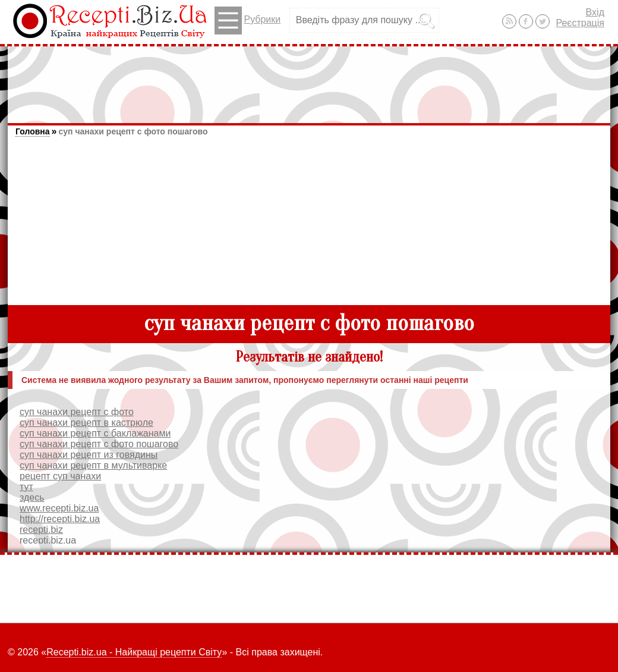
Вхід (595, 12)
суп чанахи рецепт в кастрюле (86, 423)
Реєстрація (580, 23)
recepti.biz (41, 530)
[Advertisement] (309, 79)
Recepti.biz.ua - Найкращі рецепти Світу (134, 652)
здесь (32, 497)
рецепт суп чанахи (60, 476)
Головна (33, 131)
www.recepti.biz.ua (59, 508)
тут (26, 487)
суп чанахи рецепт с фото (77, 412)
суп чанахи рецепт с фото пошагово (133, 131)
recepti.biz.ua (48, 540)
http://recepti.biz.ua (60, 519)
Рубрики (247, 21)
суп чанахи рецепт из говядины (89, 455)
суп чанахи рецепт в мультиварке (93, 465)
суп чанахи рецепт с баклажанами (95, 433)
